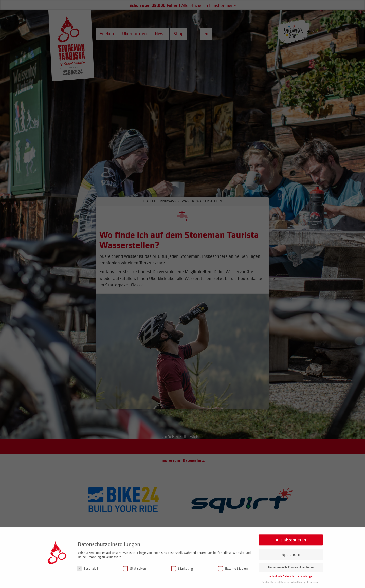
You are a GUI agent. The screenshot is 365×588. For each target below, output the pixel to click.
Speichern (291, 561)
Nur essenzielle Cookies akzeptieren (291, 574)
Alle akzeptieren (291, 546)
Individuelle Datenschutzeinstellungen (291, 583)
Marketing (182, 575)
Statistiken (134, 575)
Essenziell (87, 575)
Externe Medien (233, 575)
